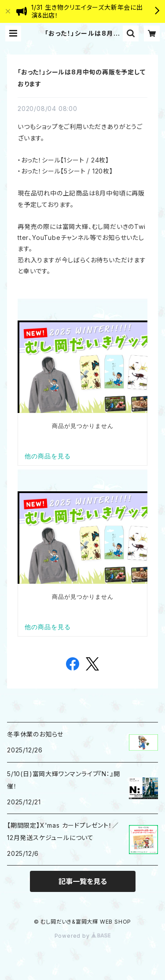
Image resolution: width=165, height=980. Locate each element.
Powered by (83, 936)
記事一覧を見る (83, 881)
